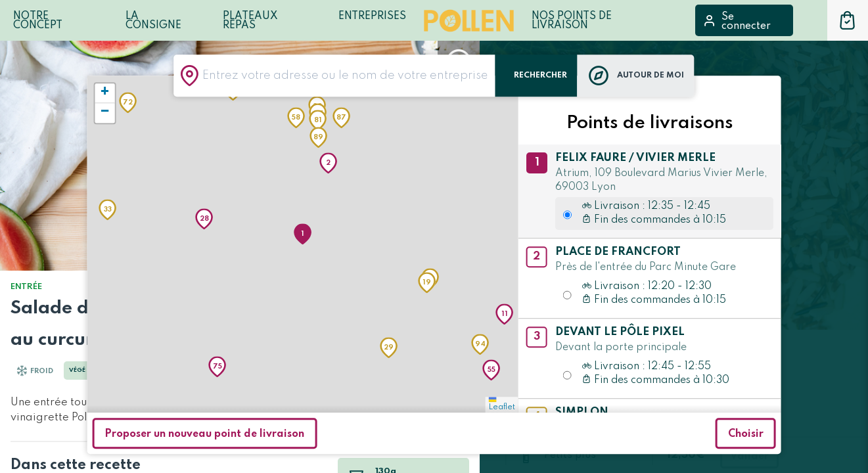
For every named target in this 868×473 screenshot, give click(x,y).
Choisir (746, 434)
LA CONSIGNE (153, 21)
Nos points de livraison (572, 21)
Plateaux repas (250, 21)
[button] (302, 234)
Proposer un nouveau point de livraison (204, 434)
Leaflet (502, 404)
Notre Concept (38, 21)
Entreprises (372, 16)
